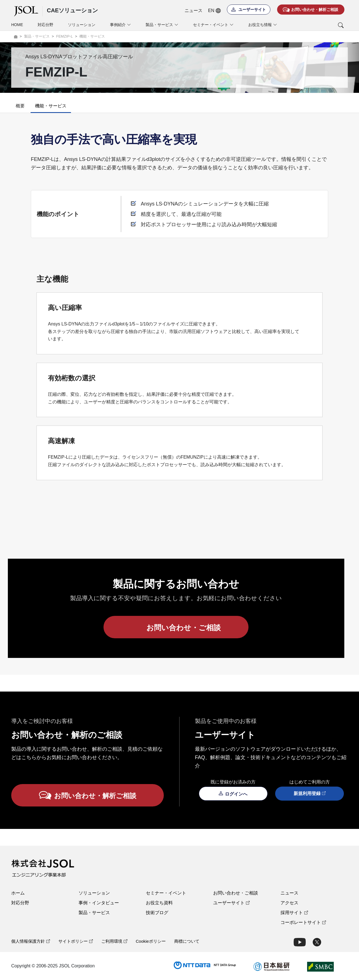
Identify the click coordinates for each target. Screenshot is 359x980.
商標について (187, 941)
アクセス (289, 903)
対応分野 (45, 25)
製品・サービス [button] (162, 25)
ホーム (18, 893)
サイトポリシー (76, 941)
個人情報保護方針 (31, 941)
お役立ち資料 (159, 903)
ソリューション (82, 25)
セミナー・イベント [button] (213, 25)
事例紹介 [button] (120, 25)
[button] (318, 25)
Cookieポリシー (151, 941)
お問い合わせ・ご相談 (236, 893)
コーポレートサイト (303, 922)
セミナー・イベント (166, 893)
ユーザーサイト (231, 903)
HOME (17, 25)
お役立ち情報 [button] (263, 25)
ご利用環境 (114, 941)
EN (214, 11)
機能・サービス (51, 106)
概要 (20, 106)
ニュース (194, 11)
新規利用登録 (310, 794)
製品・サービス (94, 913)
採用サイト (294, 913)
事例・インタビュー (99, 903)
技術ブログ (157, 913)
